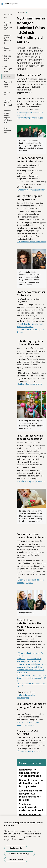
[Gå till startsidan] (23, 4)
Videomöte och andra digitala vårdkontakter (8, 116)
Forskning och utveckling (8, 39)
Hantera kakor (16, 859)
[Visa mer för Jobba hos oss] (2, 48)
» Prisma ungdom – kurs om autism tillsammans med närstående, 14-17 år (31, 678)
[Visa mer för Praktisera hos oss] (2, 56)
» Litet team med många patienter (31, 190)
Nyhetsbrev (8, 93)
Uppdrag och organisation (8, 26)
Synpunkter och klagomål (8, 103)
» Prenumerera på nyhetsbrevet (29, 751)
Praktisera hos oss (8, 58)
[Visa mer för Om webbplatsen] (2, 128)
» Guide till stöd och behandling (29, 384)
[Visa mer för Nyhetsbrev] (2, 92)
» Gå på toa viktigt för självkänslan (31, 481)
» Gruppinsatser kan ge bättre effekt (31, 242)
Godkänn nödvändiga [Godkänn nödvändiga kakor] (19, 854)
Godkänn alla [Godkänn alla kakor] (16, 848)
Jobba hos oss (7, 49)
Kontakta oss (8, 16)
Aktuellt (8, 76)
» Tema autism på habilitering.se (30, 118)
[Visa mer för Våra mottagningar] (2, 66)
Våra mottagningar (8, 69)
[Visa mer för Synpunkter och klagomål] (2, 100)
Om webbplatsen (8, 130)
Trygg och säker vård (8, 84)
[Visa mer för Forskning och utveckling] (2, 35)
